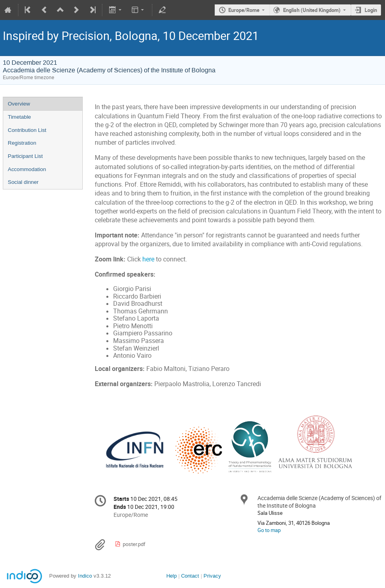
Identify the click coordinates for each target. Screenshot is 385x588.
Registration (22, 143)
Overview (19, 104)
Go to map (269, 530)
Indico (85, 576)
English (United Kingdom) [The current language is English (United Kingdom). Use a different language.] (312, 10)
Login (371, 10)
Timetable (20, 117)
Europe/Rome (244, 10)
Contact (190, 576)
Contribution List (27, 130)
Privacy (212, 576)
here (148, 259)
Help (172, 576)
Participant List (25, 156)
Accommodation (27, 169)
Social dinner (23, 182)
